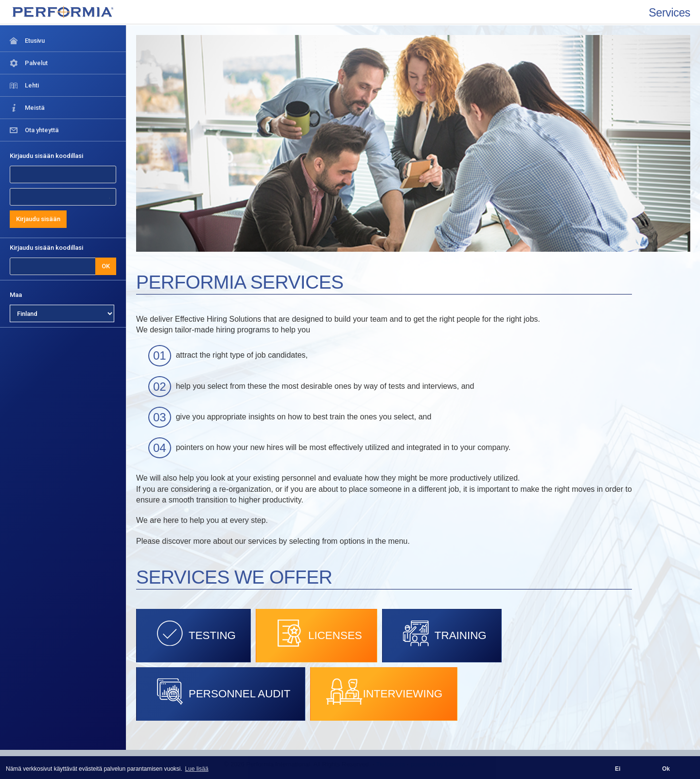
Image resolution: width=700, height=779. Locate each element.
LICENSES (316, 633)
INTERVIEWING (384, 692)
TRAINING (442, 633)
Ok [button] (666, 769)
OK (106, 266)
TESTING (193, 633)
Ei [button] (618, 769)
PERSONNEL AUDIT (221, 692)
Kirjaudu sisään (38, 219)
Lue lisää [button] (197, 769)
